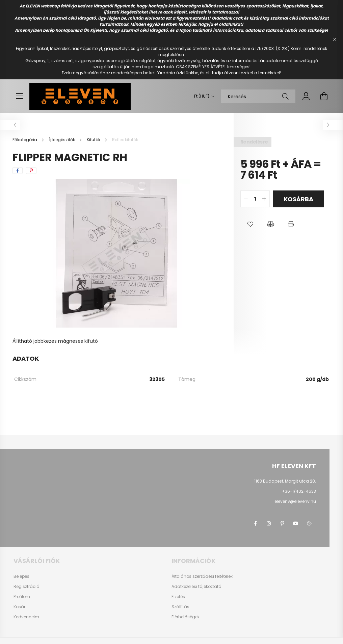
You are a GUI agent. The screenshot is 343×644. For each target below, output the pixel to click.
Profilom (22, 597)
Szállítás (180, 607)
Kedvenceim (26, 617)
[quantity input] (255, 199)
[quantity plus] (264, 199)
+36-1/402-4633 (299, 491)
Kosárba (298, 199)
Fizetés (178, 597)
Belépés (21, 576)
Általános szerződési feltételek (202, 576)
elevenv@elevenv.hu (295, 501)
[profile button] (306, 96)
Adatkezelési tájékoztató (196, 587)
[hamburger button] (19, 96)
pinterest (282, 523)
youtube (296, 523)
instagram (269, 523)
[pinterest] (31, 171)
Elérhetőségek (186, 617)
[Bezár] (335, 40)
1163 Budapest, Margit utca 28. (285, 481)
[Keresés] (258, 96)
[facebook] (18, 171)
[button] (250, 224)
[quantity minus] (246, 199)
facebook (255, 523)
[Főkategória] (25, 140)
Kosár (19, 607)
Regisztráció (26, 587)
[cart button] (324, 96)
